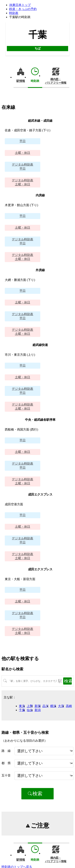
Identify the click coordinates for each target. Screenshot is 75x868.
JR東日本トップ (20, 5)
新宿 (38, 706)
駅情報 (21, 81)
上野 (30, 706)
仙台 (30, 710)
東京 (22, 706)
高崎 (69, 706)
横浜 (53, 706)
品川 (45, 706)
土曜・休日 (23, 153)
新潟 (38, 710)
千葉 (22, 710)
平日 (23, 141)
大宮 (61, 706)
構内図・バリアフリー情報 (56, 81)
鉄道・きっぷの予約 (23, 9)
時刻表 (14, 13)
